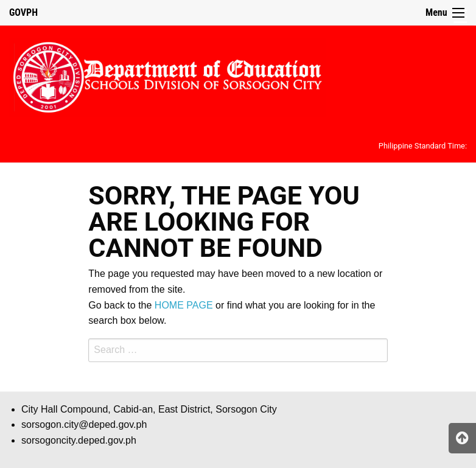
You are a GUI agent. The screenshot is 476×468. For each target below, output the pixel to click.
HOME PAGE (184, 305)
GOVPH (23, 12)
